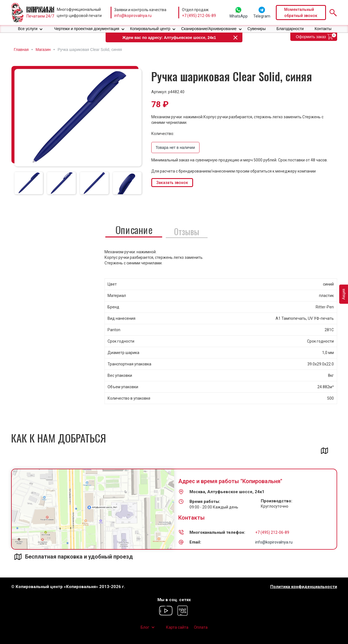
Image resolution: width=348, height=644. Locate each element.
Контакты (323, 29)
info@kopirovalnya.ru (133, 16)
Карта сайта (177, 627)
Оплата (201, 627)
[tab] (29, 183)
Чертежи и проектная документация (87, 29)
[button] (30, 29)
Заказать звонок (172, 183)
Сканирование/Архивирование (209, 29)
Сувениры (257, 29)
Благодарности (290, 29)
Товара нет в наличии (175, 148)
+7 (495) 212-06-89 (199, 16)
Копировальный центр (150, 29)
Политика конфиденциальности (304, 587)
